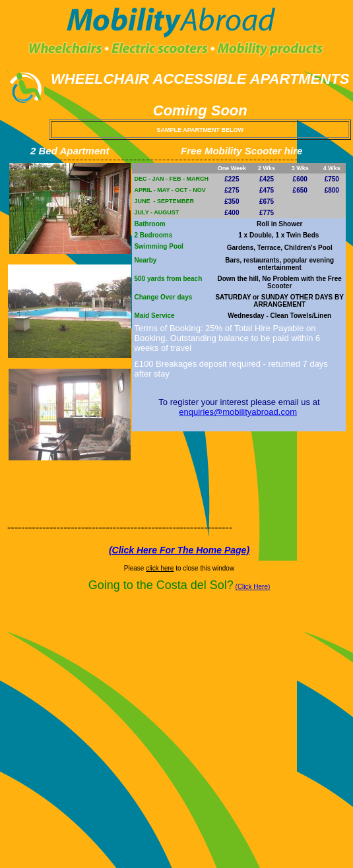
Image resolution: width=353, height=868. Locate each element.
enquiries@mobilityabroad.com (238, 412)
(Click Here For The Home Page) (179, 550)
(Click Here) (253, 587)
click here (160, 568)
